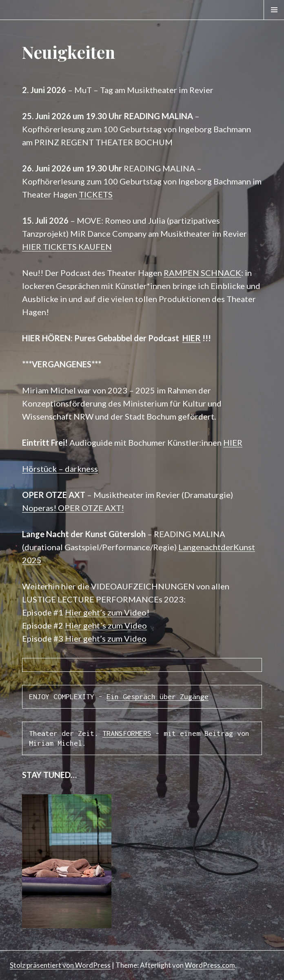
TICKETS (96, 194)
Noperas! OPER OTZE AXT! (73, 508)
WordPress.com (210, 965)
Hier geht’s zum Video (106, 638)
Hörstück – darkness (60, 469)
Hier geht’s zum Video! (107, 612)
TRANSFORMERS (127, 733)
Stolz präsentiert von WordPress (60, 965)
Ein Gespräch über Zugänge (158, 697)
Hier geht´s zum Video (106, 625)
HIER (192, 338)
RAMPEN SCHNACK (202, 273)
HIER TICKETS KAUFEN (67, 247)
